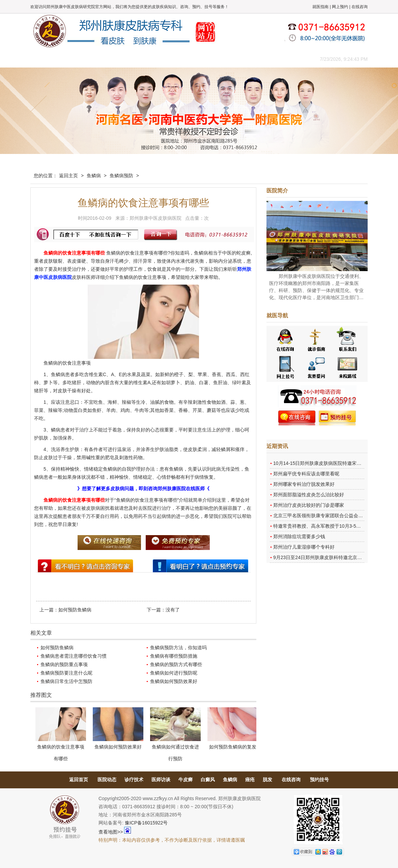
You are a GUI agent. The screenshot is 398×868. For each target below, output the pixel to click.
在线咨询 (360, 7)
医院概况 (76, 59)
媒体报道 (137, 59)
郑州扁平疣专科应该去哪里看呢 (306, 474)
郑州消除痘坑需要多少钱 (299, 536)
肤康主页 (46, 59)
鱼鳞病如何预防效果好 (174, 681)
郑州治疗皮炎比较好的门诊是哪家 (309, 505)
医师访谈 (161, 780)
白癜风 (208, 780)
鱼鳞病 (94, 176)
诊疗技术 (134, 780)
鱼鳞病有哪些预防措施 (174, 656)
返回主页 (68, 176)
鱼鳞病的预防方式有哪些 (176, 664)
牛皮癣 (186, 780)
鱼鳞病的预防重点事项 (64, 664)
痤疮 (250, 780)
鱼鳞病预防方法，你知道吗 (178, 648)
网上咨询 (258, 59)
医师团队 (106, 59)
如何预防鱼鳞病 (75, 610)
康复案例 (228, 59)
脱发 (267, 780)
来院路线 (288, 59)
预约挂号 (319, 780)
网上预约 (340, 7)
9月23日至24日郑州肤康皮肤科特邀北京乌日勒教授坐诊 (332, 557)
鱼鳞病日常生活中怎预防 (66, 681)
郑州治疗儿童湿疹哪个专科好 (304, 547)
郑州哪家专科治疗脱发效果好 (304, 484)
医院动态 (107, 780)
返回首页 (79, 780)
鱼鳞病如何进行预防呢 (174, 673)
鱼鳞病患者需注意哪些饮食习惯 (74, 656)
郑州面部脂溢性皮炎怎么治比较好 (309, 495)
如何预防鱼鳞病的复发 (233, 747)
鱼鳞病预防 (121, 176)
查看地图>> (111, 832)
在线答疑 (197, 59)
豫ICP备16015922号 (146, 823)
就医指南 (320, 7)
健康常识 (167, 59)
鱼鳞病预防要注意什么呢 (66, 673)
